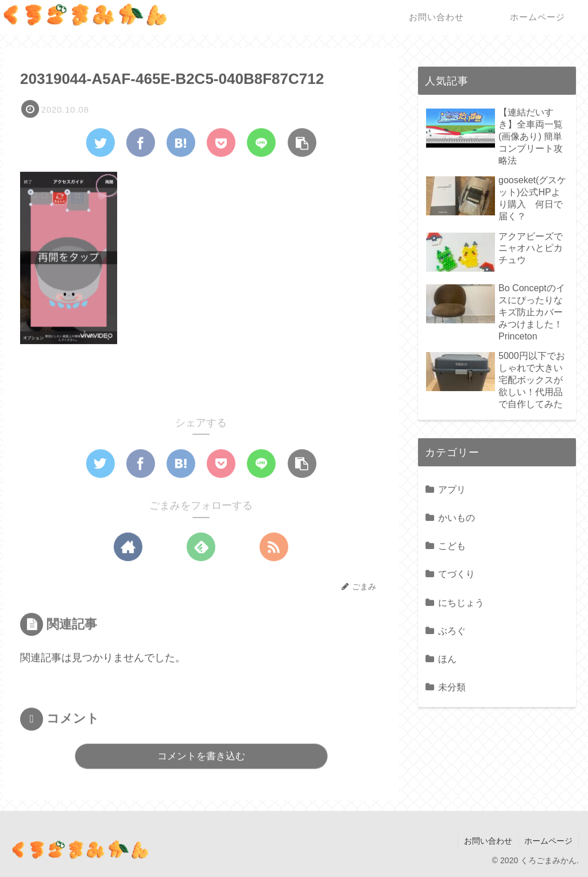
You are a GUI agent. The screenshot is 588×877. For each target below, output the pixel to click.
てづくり (457, 574)
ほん (447, 659)
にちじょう (461, 602)
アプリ (452, 489)
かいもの (457, 517)
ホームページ (548, 841)
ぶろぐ (452, 631)
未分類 (452, 687)
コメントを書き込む (201, 757)
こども (452, 546)
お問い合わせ (488, 841)
